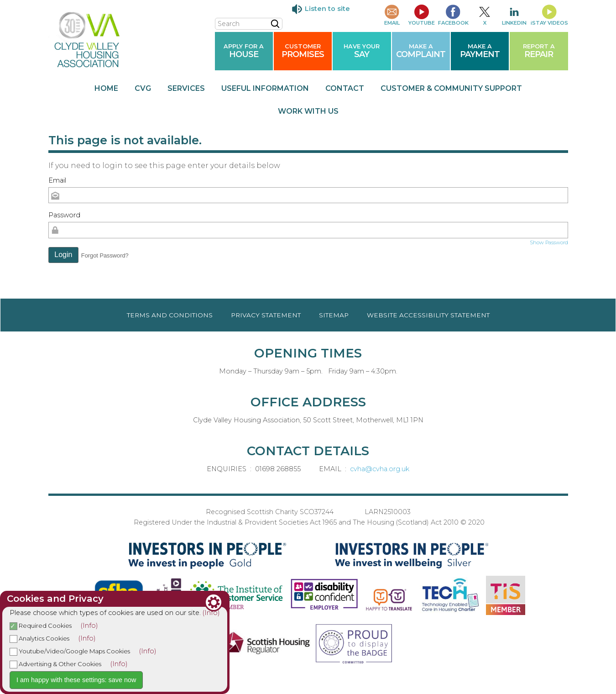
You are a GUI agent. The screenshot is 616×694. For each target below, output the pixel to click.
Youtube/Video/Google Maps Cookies (70, 651)
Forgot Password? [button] (105, 255)
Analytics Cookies (39, 638)
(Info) (211, 613)
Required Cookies (41, 626)
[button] (64, 255)
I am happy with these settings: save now (76, 680)
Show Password (549, 242)
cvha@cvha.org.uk (380, 469)
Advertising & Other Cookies (55, 664)
